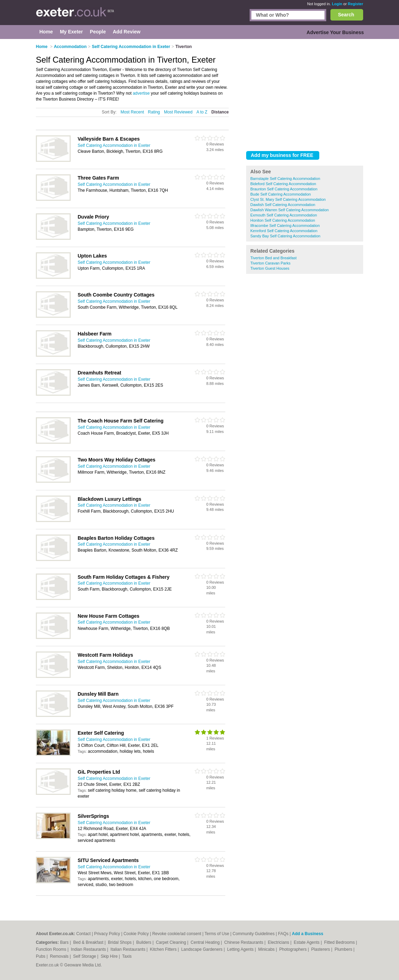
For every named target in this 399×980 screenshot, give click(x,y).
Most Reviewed (178, 112)
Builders (144, 942)
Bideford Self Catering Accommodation (283, 184)
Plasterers (321, 949)
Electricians (279, 942)
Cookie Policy (136, 934)
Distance (220, 112)
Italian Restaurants (128, 949)
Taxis (127, 956)
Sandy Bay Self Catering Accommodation (285, 236)
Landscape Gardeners (202, 949)
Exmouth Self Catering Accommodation (284, 215)
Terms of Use (217, 934)
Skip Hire (110, 956)
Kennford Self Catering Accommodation (284, 231)
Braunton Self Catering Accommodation (284, 189)
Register (355, 4)
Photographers (294, 949)
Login (337, 4)
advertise (141, 93)
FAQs (283, 934)
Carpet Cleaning (172, 942)
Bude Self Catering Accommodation (281, 194)
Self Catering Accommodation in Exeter (114, 145)
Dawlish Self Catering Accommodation (283, 205)
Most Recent (132, 112)
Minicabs (267, 949)
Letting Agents (241, 949)
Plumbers (344, 949)
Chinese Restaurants (244, 942)
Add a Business (307, 934)
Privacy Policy (107, 934)
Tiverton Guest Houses (270, 268)
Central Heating (206, 942)
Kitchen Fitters (164, 949)
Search (346, 15)
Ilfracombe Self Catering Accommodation (285, 226)
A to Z (202, 112)
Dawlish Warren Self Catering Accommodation (290, 210)
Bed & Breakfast (89, 942)
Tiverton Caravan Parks (270, 263)
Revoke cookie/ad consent (177, 934)
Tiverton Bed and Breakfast (273, 258)
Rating (154, 112)
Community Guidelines (254, 934)
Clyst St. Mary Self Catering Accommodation (288, 199)
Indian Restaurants (89, 949)
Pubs (41, 956)
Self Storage (85, 956)
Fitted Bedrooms (340, 942)
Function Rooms (52, 949)
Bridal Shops (120, 942)
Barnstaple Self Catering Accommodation (285, 179)
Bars (65, 942)
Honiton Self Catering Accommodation (283, 220)
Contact (83, 934)
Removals (60, 956)
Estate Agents (307, 942)
